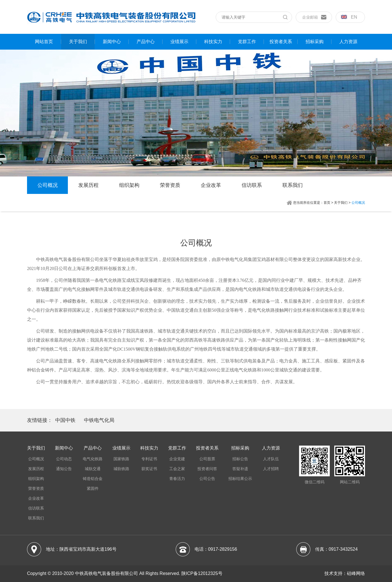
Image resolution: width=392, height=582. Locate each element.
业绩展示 (179, 42)
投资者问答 (207, 469)
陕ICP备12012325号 (202, 573)
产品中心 (146, 42)
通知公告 (64, 469)
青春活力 (177, 479)
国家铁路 (121, 459)
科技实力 (213, 42)
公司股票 (207, 459)
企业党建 (177, 459)
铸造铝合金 (93, 479)
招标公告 (240, 459)
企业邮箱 (310, 17)
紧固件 (93, 488)
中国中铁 (65, 420)
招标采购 (315, 42)
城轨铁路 (121, 469)
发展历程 (88, 185)
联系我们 (293, 185)
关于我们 (78, 42)
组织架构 (129, 185)
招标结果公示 (240, 479)
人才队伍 (271, 459)
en (349, 17)
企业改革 (211, 185)
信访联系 (252, 185)
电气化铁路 (93, 459)
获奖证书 (149, 469)
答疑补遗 (240, 469)
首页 (327, 203)
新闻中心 (112, 42)
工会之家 (177, 469)
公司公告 (207, 479)
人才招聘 (271, 469)
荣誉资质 (170, 185)
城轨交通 (93, 469)
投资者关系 (281, 42)
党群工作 (247, 42)
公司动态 (64, 459)
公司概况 (48, 185)
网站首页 (44, 42)
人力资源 (348, 42)
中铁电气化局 (99, 420)
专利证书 (149, 459)
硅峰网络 (356, 573)
